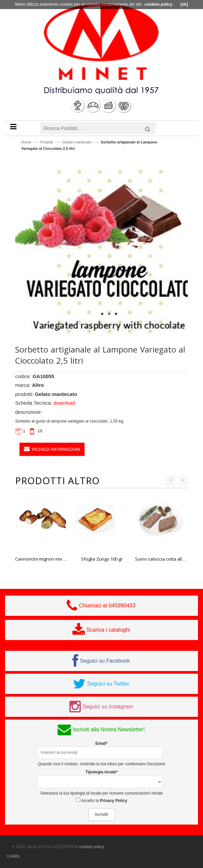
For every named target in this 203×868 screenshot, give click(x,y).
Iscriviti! (102, 814)
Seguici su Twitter (108, 684)
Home (26, 142)
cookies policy (91, 847)
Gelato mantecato (77, 142)
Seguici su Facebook (105, 661)
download (64, 403)
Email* (101, 743)
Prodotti (47, 142)
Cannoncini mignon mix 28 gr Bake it (52, 559)
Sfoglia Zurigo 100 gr (102, 559)
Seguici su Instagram (108, 707)
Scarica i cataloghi (108, 630)
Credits (13, 856)
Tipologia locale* (101, 772)
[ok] (184, 4)
